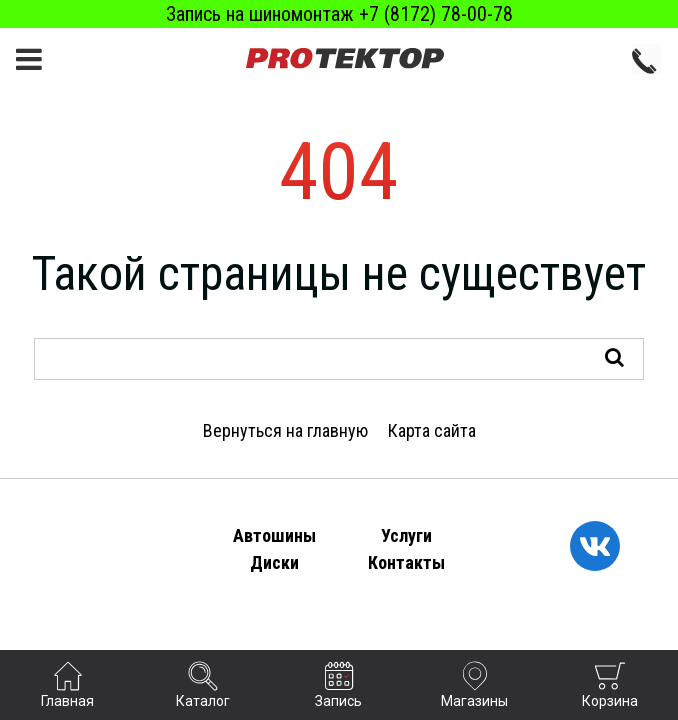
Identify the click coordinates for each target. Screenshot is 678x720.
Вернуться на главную (285, 430)
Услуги (406, 535)
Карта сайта (432, 430)
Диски (274, 562)
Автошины (274, 535)
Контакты (406, 562)
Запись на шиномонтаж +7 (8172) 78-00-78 (339, 14)
